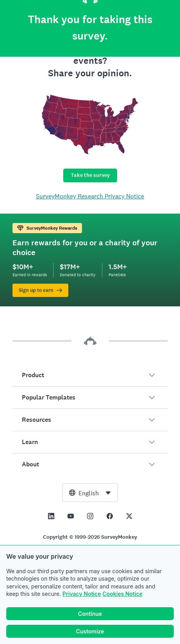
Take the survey (90, 175)
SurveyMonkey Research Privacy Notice (90, 196)
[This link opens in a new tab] (51, 516)
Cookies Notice (122, 594)
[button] (90, 375)
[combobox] (90, 493)
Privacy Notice (82, 594)
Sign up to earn (40, 290)
